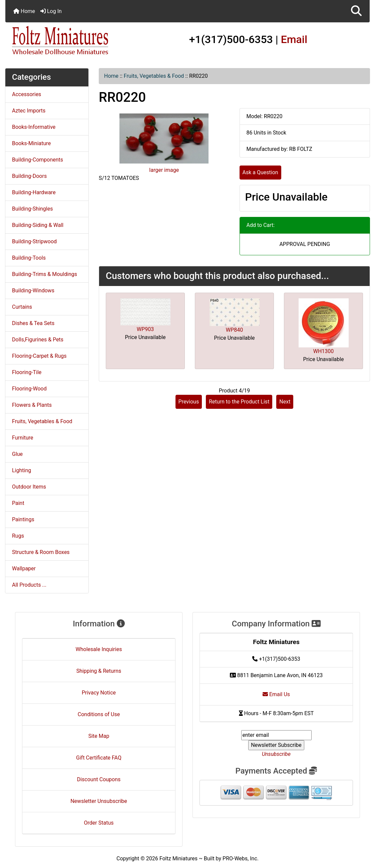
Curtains (22, 307)
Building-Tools (29, 258)
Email (294, 39)
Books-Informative (34, 127)
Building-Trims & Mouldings (45, 274)
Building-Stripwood (34, 241)
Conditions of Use (99, 714)
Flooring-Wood (29, 389)
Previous (189, 402)
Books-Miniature (31, 143)
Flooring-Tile (27, 372)
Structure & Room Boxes (41, 552)
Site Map (99, 736)
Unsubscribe (276, 754)
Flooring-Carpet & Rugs (39, 356)
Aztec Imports (29, 111)
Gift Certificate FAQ (99, 758)
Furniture (23, 438)
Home (24, 11)
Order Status (99, 823)
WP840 (234, 330)
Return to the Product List (239, 402)
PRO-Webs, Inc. (241, 858)
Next (285, 402)
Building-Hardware (34, 192)
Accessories (27, 94)
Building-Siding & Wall (38, 225)
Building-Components (38, 160)
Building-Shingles (32, 209)
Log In (51, 11)
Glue (17, 454)
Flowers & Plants (32, 405)
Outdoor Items (29, 487)
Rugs (18, 536)
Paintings (23, 519)
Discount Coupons (99, 779)
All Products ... (29, 585)
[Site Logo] (66, 41)
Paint (18, 503)
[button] (356, 11)
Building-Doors (29, 176)
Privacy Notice (99, 693)
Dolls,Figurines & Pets (38, 340)
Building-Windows (33, 291)
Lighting (22, 470)
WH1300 (324, 351)
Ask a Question (260, 172)
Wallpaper (24, 568)
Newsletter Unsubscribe (99, 801)
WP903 (145, 329)
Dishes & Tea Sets (33, 323)
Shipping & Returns (99, 671)
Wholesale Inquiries (99, 649)
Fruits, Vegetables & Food (154, 76)
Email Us (276, 694)
